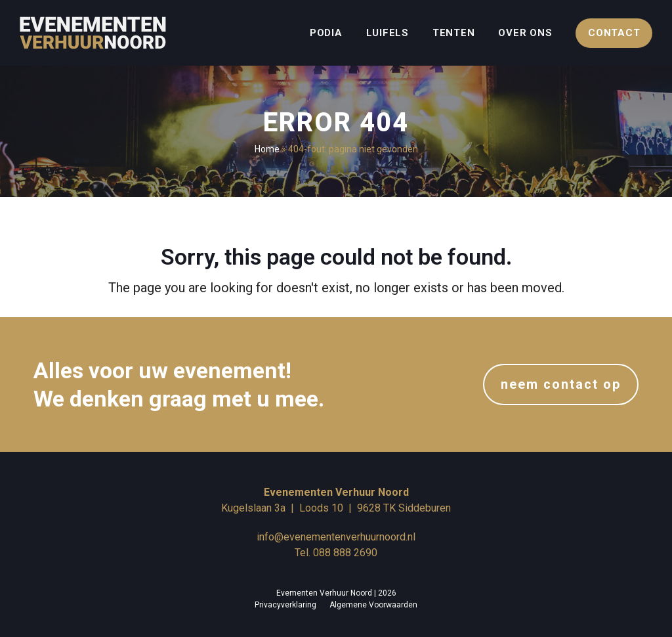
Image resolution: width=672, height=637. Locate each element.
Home (267, 149)
